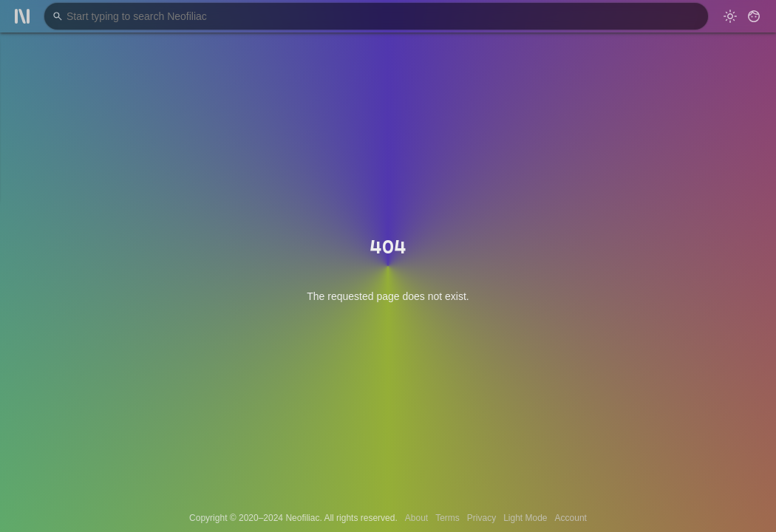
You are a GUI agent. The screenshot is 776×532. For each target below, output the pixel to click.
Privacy (481, 518)
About (416, 518)
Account (571, 518)
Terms (447, 518)
